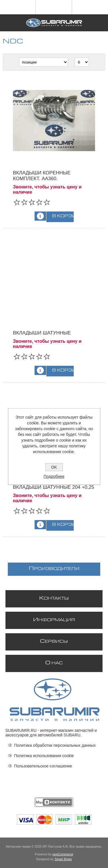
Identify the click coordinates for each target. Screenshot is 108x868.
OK (54, 467)
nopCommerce (63, 854)
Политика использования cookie (44, 756)
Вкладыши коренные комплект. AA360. (42, 176)
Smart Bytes (63, 859)
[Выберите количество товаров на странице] (82, 62)
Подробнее (54, 476)
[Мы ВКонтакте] (54, 802)
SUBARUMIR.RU (21, 730)
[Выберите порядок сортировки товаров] (43, 62)
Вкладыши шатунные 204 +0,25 (54, 487)
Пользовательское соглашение (43, 766)
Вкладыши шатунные (42, 333)
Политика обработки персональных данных (55, 745)
